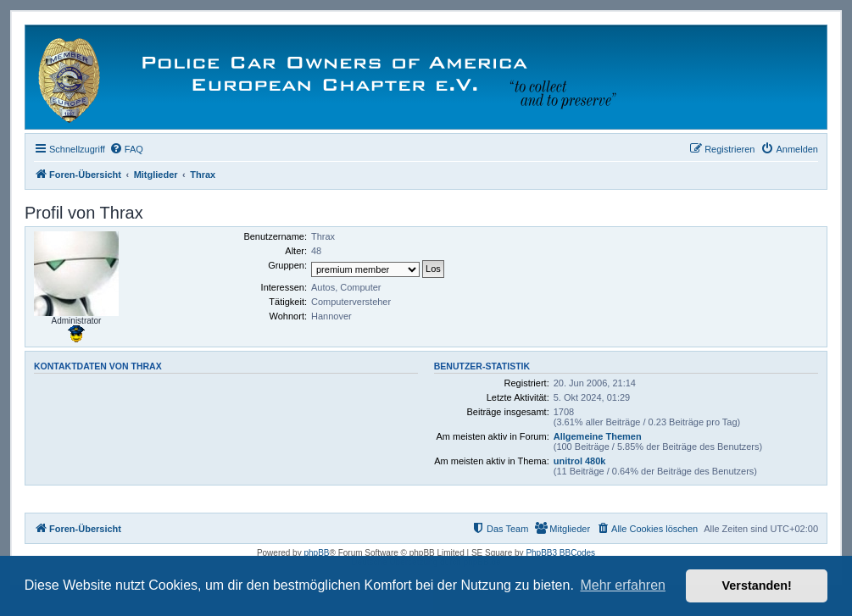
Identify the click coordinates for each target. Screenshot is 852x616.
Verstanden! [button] (757, 585)
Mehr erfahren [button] (623, 585)
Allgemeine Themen (598, 436)
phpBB (316, 553)
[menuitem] (126, 149)
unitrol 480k (580, 461)
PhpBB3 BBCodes (560, 553)
